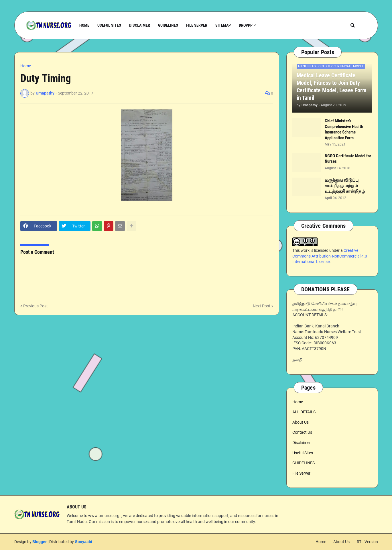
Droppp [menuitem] (246, 25)
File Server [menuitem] (197, 25)
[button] (353, 25)
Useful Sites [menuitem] (109, 25)
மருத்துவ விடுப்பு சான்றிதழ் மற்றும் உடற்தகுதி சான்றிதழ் (345, 186)
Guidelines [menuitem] (168, 25)
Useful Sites (303, 453)
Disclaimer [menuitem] (140, 25)
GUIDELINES (304, 463)
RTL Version (367, 542)
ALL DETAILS (304, 412)
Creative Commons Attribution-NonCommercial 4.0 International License (330, 256)
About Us (301, 422)
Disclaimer (302, 443)
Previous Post (36, 306)
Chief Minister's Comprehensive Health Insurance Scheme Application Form (344, 129)
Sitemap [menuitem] (223, 25)
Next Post (262, 306)
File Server (301, 473)
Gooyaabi (83, 542)
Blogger (40, 542)
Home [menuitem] (84, 25)
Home (26, 66)
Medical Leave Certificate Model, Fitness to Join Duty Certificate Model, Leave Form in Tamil (332, 87)
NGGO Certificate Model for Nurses (348, 159)
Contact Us (302, 432)
